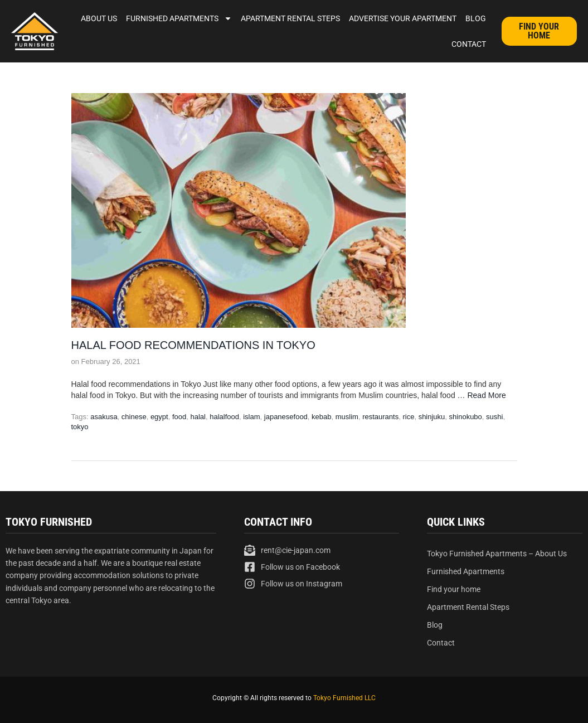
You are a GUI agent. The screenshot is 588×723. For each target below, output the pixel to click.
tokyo (80, 427)
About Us (99, 18)
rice (408, 417)
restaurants (380, 417)
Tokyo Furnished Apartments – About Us (497, 554)
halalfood (224, 417)
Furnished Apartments (179, 18)
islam (251, 417)
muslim (347, 417)
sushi (494, 417)
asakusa (104, 417)
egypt (159, 417)
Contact (469, 44)
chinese (134, 417)
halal (198, 417)
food (179, 417)
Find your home (454, 589)
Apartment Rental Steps (290, 18)
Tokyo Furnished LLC (344, 698)
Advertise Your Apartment (403, 18)
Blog (476, 18)
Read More (486, 395)
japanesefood (286, 417)
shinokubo (466, 417)
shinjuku (432, 417)
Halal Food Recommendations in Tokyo (193, 345)
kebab (321, 417)
